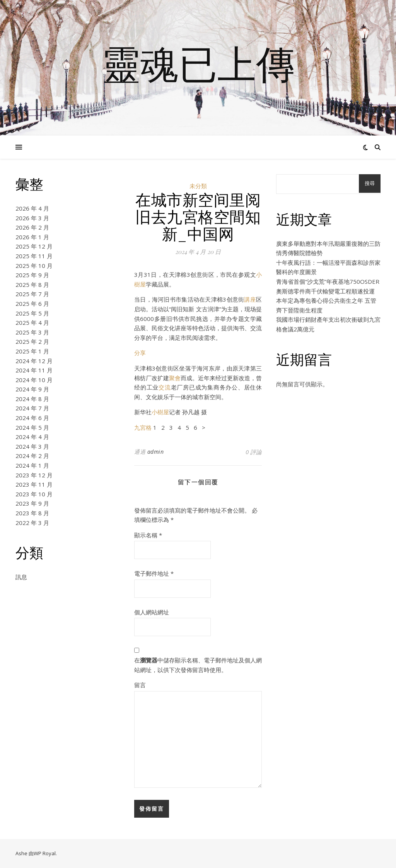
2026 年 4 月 (32, 208)
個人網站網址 (152, 612)
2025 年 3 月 (32, 332)
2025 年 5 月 (32, 313)
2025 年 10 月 (34, 266)
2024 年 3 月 (32, 446)
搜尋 (370, 183)
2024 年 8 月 (32, 399)
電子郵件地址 (154, 573)
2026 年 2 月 (32, 227)
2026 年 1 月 (32, 237)
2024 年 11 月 (34, 370)
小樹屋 (160, 412)
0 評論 (254, 452)
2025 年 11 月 (34, 256)
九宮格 (143, 427)
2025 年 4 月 (32, 322)
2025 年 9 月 (32, 275)
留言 (140, 685)
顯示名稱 (148, 535)
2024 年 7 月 (32, 408)
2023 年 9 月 (32, 503)
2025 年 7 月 (32, 294)
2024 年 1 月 (32, 465)
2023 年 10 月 (34, 494)
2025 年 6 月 (32, 304)
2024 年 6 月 (32, 418)
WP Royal (45, 853)
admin (156, 452)
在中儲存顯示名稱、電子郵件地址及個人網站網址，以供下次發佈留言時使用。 (198, 665)
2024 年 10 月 (34, 380)
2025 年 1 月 (32, 351)
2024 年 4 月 (32, 437)
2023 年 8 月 (32, 513)
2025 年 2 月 (32, 341)
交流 (165, 387)
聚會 (175, 378)
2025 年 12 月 (34, 246)
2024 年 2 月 (32, 456)
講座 (250, 299)
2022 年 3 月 (32, 523)
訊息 (21, 577)
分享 (140, 353)
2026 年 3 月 (32, 218)
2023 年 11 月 (34, 484)
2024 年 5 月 (32, 427)
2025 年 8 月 (32, 285)
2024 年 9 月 (32, 389)
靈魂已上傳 (198, 63)
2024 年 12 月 (34, 361)
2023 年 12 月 (34, 475)
